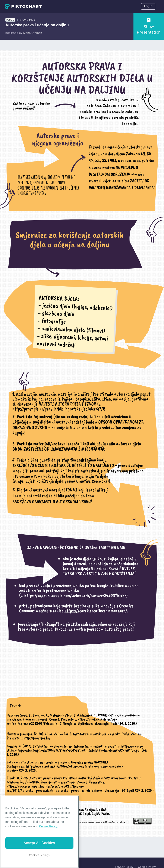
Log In (148, 6)
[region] (39, 832)
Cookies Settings (39, 855)
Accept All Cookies (39, 843)
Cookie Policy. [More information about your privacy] (48, 826)
